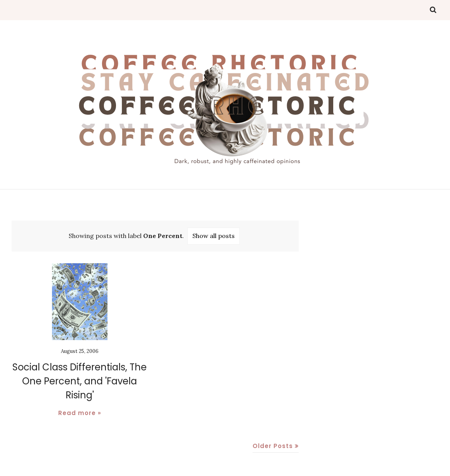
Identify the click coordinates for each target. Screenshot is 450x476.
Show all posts (214, 236)
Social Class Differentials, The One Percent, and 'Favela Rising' (80, 381)
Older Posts (273, 446)
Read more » (80, 413)
